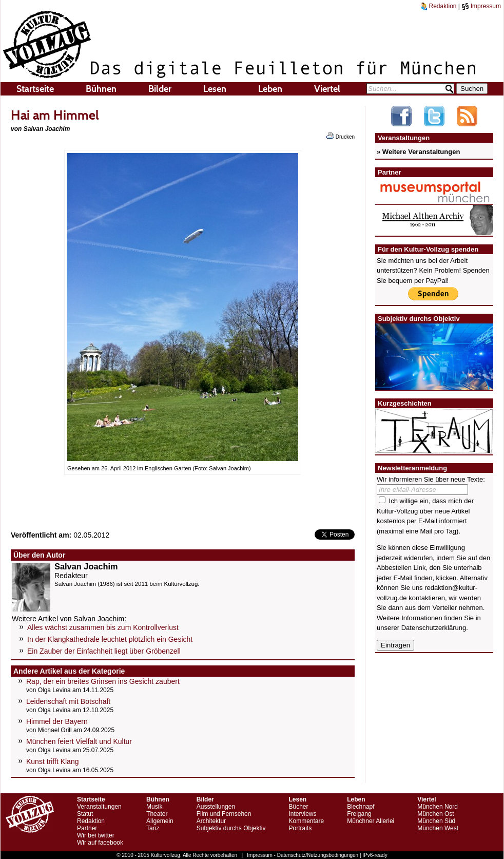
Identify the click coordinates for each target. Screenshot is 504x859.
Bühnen (101, 89)
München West (438, 828)
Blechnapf (361, 807)
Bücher (298, 807)
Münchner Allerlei (371, 821)
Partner (87, 828)
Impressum (481, 6)
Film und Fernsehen (224, 814)
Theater (157, 814)
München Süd (436, 821)
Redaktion (439, 6)
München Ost (435, 814)
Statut (85, 814)
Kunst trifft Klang (52, 761)
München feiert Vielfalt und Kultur (79, 741)
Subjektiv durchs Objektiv (231, 828)
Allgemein (160, 821)
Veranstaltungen (99, 807)
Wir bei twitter (96, 835)
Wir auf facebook (100, 843)
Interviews (302, 814)
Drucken (341, 136)
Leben (270, 89)
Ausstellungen (216, 807)
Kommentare (306, 821)
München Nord (438, 807)
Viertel (327, 89)
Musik (154, 807)
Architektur (211, 821)
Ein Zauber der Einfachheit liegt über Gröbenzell (104, 651)
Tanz (153, 828)
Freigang (359, 814)
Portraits (300, 828)
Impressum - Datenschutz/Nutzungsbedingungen (303, 855)
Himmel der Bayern (57, 721)
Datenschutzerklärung (434, 628)
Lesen (215, 89)
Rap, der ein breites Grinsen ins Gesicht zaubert (103, 681)
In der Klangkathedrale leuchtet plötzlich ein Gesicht (110, 639)
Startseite (35, 89)
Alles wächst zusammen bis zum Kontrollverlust (103, 627)
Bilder (160, 89)
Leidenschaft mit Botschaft (68, 701)
